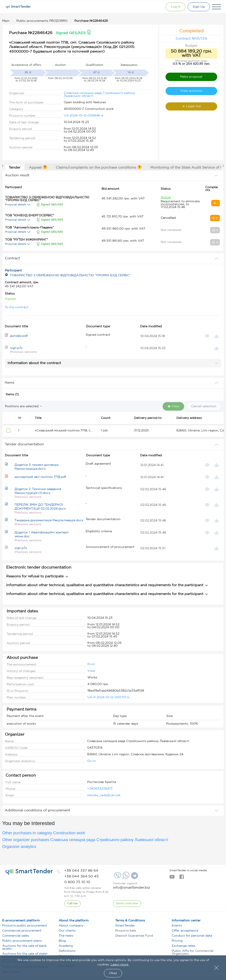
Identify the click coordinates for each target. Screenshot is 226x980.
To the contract (17, 307)
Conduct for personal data (192, 936)
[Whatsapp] (125, 878)
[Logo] (18, 7)
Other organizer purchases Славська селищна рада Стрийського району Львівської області (85, 840)
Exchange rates (184, 946)
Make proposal (191, 77)
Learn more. (120, 965)
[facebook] (182, 878)
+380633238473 (100, 789)
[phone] (81, 871)
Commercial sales (16, 936)
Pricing (177, 941)
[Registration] (199, 7)
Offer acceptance (185, 931)
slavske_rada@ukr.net (104, 795)
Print (91, 664)
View (91, 671)
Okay (113, 973)
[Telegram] (134, 877)
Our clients (67, 931)
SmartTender (125, 926)
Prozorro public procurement (25, 926)
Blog (62, 941)
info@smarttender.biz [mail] (132, 888)
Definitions (67, 951)
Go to (91, 761)
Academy (66, 946)
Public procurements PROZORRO (42, 21)
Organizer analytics (19, 847)
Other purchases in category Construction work (44, 833)
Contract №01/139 (191, 39)
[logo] (29, 872)
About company (71, 926)
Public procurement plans (22, 941)
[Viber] (117, 877)
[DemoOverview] (127, 904)
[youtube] (172, 878)
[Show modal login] (175, 7)
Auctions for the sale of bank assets (24, 947)
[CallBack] (72, 904)
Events (177, 926)
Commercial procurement (22, 931)
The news (66, 936)
